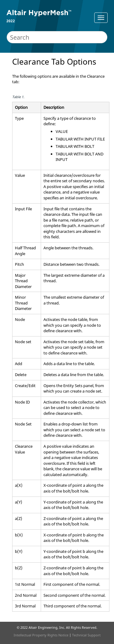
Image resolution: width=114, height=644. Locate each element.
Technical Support (86, 635)
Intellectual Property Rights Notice (41, 635)
